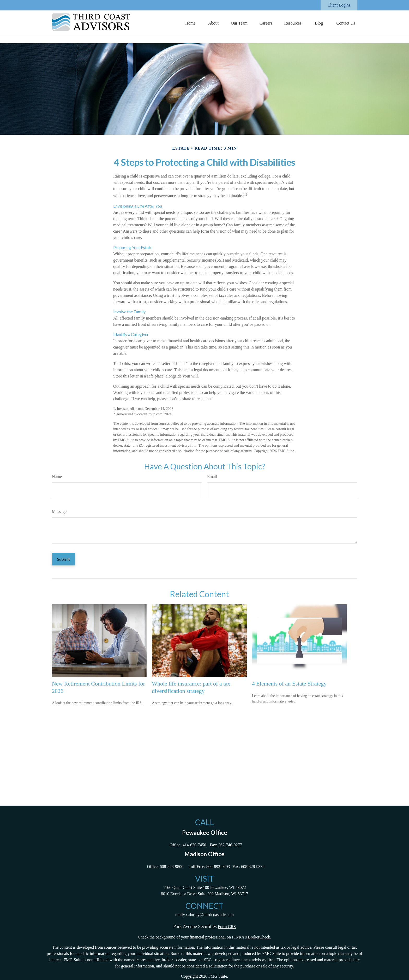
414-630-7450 (194, 845)
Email (212, 477)
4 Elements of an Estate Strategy (289, 684)
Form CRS (227, 927)
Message (59, 512)
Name (57, 477)
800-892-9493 (218, 867)
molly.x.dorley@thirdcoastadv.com (205, 915)
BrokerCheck (259, 937)
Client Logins (339, 5)
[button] (190, 23)
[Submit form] (64, 559)
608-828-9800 (172, 867)
